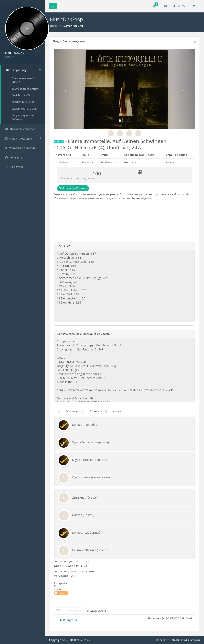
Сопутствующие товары (23, 117)
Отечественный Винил (23, 80)
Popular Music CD (23, 102)
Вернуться (69, 620)
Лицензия (96, 411)
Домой (54, 26)
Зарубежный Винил (25, 89)
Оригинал (72, 411)
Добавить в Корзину (73, 188)
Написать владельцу (70, 610)
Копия (117, 411)
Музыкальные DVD (24, 109)
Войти (179, 6)
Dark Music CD (21, 95)
